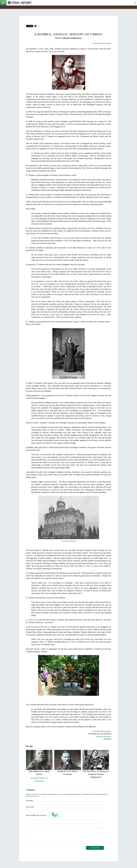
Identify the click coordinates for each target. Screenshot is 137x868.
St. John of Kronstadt (34, 620)
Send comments (95, 848)
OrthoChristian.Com (32, 796)
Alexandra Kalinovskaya (102, 43)
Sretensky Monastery (103, 736)
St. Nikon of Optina (91, 566)
